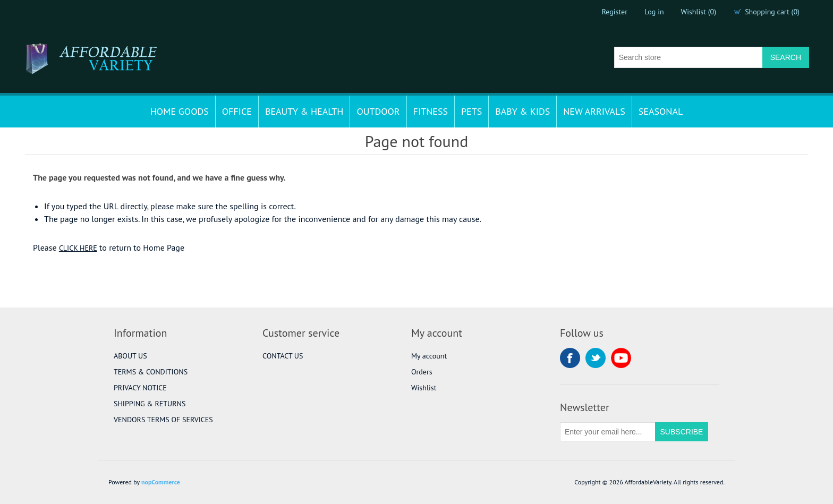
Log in (654, 12)
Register (615, 12)
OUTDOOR (378, 111)
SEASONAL (661, 111)
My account (429, 356)
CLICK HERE (78, 248)
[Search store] (688, 57)
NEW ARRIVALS (594, 111)
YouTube (621, 358)
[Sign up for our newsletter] (608, 432)
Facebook (570, 358)
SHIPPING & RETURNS (150, 404)
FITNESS (431, 111)
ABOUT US (130, 356)
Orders (422, 372)
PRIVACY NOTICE (140, 388)
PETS (471, 111)
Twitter (596, 358)
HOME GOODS (180, 111)
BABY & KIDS (522, 111)
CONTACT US (283, 356)
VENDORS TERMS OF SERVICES (163, 420)
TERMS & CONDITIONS (151, 372)
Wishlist (424, 388)
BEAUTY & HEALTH (304, 111)
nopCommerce (161, 482)
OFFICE (237, 111)
